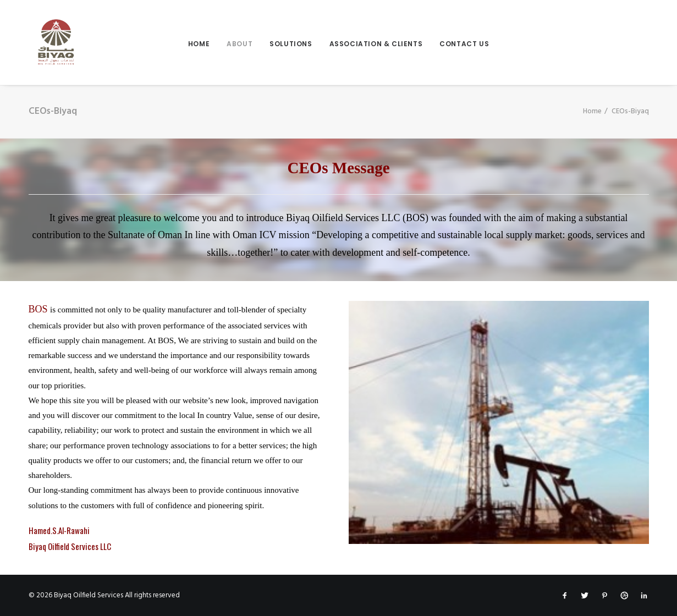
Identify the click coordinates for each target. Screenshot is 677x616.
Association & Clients (376, 44)
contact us (464, 44)
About (240, 44)
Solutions (291, 44)
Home (199, 44)
